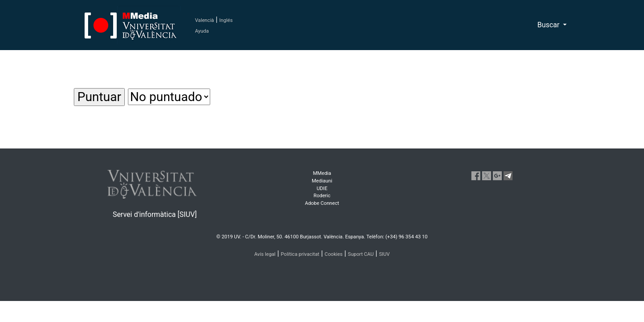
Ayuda (202, 31)
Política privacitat (300, 254)
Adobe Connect (322, 203)
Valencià (204, 20)
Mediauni (322, 181)
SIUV (384, 254)
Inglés (226, 20)
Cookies (334, 254)
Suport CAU (361, 254)
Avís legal (265, 254)
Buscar (549, 25)
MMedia (322, 173)
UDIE (322, 189)
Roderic (322, 196)
